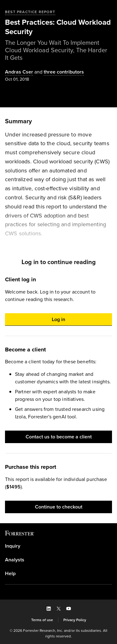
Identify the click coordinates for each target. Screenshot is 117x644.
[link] (58, 546)
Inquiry (13, 546)
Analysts (15, 560)
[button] (58, 319)
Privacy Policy (75, 620)
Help (10, 574)
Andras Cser (19, 72)
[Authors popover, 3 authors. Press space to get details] (58, 72)
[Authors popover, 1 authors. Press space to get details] (19, 72)
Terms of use (42, 620)
